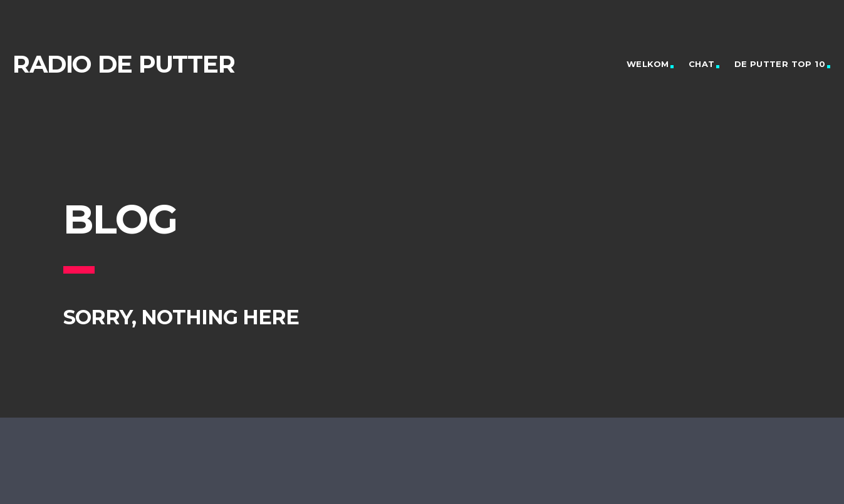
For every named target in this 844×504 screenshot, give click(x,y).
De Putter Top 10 (780, 64)
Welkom (648, 64)
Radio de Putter (124, 64)
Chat (702, 64)
